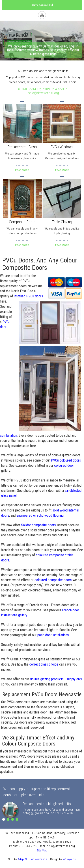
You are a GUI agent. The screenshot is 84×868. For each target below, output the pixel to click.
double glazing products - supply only (56, 679)
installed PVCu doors (28, 296)
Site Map (42, 850)
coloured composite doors (53, 580)
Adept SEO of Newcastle (32, 859)
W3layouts (69, 859)
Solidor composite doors (38, 525)
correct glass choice (44, 664)
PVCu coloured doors (66, 460)
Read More (22, 170)
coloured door (64, 465)
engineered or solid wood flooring (40, 515)
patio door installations (53, 635)
